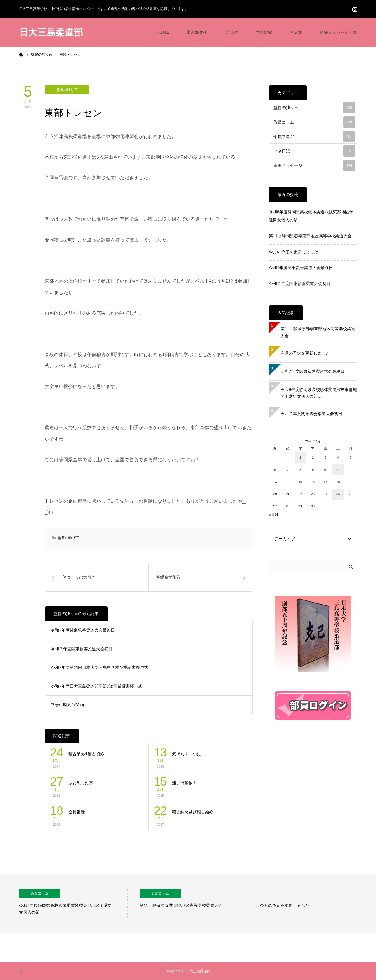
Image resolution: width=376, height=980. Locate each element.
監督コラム (314, 122)
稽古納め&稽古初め (86, 754)
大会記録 (264, 32)
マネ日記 (314, 151)
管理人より (281, 893)
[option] (73, 904)
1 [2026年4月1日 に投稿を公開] (300, 457)
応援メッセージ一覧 (338, 32)
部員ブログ (314, 137)
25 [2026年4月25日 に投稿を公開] (338, 494)
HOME (163, 32)
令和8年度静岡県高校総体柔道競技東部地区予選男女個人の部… (319, 393)
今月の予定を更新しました (293, 252)
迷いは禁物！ (184, 783)
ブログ (232, 32)
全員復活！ (79, 812)
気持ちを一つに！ (189, 754)
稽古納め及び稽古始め (193, 812)
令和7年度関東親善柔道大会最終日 (83, 630)
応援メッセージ (314, 165)
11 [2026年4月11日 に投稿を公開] (338, 470)
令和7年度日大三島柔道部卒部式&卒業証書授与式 (96, 686)
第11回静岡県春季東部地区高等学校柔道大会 (310, 236)
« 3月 (274, 514)
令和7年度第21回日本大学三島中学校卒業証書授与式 (99, 667)
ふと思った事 (81, 783)
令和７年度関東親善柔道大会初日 (82, 649)
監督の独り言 (67, 90)
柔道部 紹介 (197, 32)
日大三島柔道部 (51, 32)
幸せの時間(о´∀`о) (67, 705)
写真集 (296, 32)
